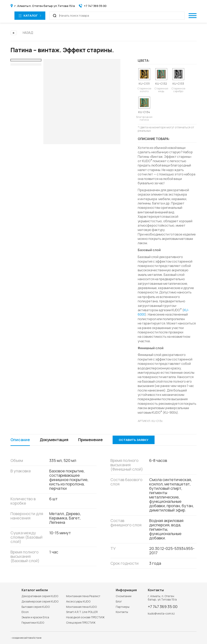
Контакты (122, 612)
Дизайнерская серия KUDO (40, 601)
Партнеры (123, 607)
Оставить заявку (134, 440)
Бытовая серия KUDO (36, 607)
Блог (119, 601)
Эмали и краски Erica (35, 617)
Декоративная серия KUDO (40, 596)
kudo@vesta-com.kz (161, 614)
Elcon (25, 612)
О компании (124, 596)
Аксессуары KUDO (78, 601)
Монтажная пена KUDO (81, 607)
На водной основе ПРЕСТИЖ (85, 617)
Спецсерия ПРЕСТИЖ (81, 623)
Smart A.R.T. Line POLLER (82, 612)
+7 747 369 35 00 (163, 607)
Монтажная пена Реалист (83, 596)
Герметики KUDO (33, 623)
